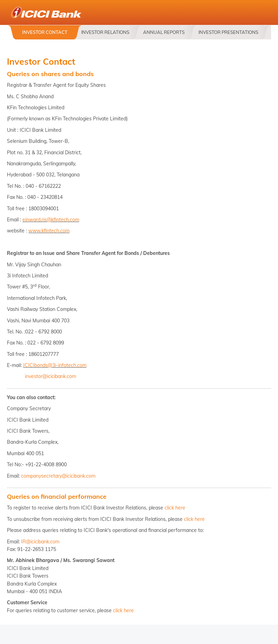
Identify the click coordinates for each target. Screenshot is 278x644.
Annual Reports (164, 32)
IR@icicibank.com (40, 542)
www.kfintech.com (49, 231)
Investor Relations (105, 32)
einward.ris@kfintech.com (51, 220)
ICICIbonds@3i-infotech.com (55, 365)
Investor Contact (45, 32)
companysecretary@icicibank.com (58, 476)
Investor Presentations (228, 32)
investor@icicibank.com (50, 376)
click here (175, 508)
